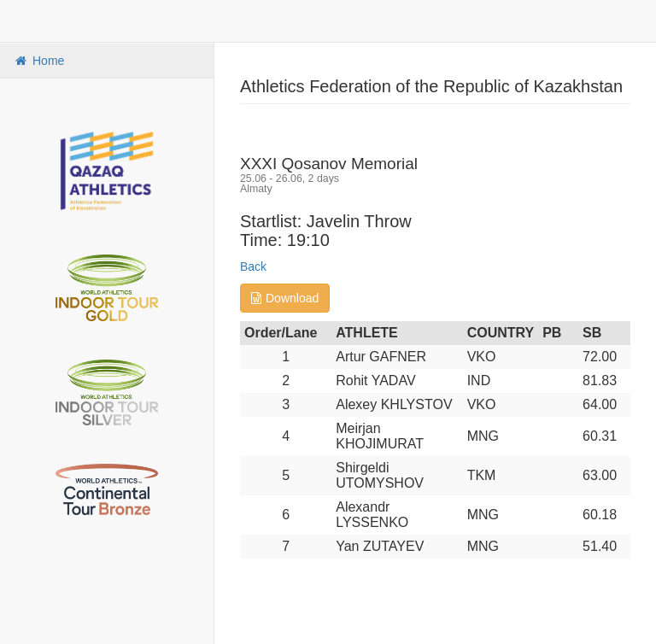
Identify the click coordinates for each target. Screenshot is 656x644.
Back (253, 266)
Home (38, 61)
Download (285, 298)
